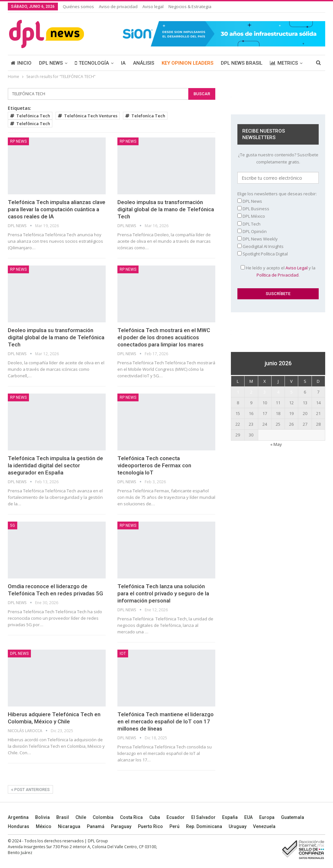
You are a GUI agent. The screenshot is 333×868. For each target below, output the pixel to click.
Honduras (19, 826)
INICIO (21, 63)
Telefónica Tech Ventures (88, 116)
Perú (174, 826)
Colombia (103, 817)
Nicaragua (69, 826)
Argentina (18, 817)
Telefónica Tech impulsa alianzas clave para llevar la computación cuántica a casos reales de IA (57, 209)
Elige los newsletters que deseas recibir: (277, 194)
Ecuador (176, 817)
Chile (81, 817)
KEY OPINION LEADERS (187, 63)
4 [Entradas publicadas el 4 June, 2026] (278, 392)
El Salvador (203, 817)
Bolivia (42, 817)
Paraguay (121, 826)
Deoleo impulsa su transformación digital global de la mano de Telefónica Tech (166, 209)
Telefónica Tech (30, 116)
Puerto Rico (150, 826)
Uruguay (238, 826)
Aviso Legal (297, 268)
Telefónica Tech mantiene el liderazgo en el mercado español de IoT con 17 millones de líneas (166, 721)
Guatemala (293, 817)
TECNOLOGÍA (92, 63)
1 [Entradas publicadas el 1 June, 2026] (238, 392)
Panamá (96, 826)
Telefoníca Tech (145, 116)
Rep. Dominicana (204, 826)
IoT (123, 654)
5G (13, 525)
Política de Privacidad (278, 275)
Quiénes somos (78, 6)
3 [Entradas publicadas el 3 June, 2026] (265, 392)
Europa (267, 817)
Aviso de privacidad (118, 6)
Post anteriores (30, 790)
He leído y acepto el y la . (278, 271)
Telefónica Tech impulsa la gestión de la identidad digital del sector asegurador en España (55, 465)
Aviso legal (153, 6)
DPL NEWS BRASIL (242, 63)
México (44, 826)
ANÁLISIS (144, 63)
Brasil (63, 817)
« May (276, 444)
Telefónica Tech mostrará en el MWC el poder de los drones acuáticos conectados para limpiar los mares (164, 337)
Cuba (155, 817)
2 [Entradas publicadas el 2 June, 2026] (251, 392)
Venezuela (264, 826)
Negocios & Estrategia (190, 6)
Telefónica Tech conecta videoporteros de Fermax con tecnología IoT (154, 465)
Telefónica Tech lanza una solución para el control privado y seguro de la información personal (163, 593)
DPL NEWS (51, 63)
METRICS (284, 63)
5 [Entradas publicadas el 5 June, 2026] (292, 392)
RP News (18, 141)
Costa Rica (131, 817)
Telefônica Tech (30, 123)
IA (123, 63)
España (230, 817)
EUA (248, 817)
